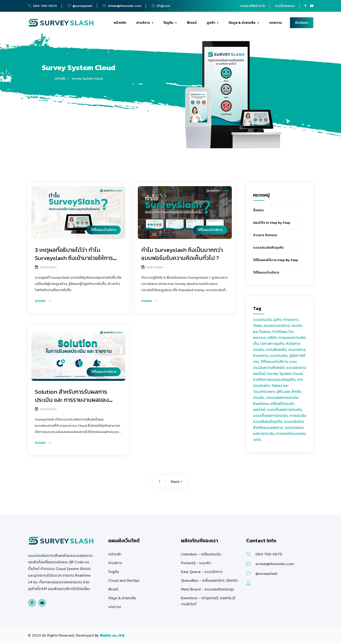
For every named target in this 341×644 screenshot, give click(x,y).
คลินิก (272, 339)
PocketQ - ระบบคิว (196, 564)
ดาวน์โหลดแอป (285, 6)
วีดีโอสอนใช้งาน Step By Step (276, 261)
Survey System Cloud (285, 375)
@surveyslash (82, 6)
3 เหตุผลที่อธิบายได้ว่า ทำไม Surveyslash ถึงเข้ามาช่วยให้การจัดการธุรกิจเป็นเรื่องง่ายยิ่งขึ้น (75, 259)
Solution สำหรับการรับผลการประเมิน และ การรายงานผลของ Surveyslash (73, 401)
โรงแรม (265, 333)
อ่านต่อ (40, 302)
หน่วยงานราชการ (277, 327)
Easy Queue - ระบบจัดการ (202, 572)
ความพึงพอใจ (276, 351)
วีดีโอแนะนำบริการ (266, 274)
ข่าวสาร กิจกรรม (265, 236)
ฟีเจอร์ (192, 23)
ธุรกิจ (278, 321)
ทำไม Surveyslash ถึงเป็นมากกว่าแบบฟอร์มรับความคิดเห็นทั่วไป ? (183, 255)
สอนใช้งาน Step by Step (272, 224)
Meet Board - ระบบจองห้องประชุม (208, 590)
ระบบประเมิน (262, 321)
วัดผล (258, 327)
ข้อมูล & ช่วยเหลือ (242, 23)
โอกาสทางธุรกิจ (272, 345)
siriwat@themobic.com (124, 6)
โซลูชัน (168, 23)
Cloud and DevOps (124, 581)
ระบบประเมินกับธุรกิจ (268, 249)
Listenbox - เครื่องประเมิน (201, 555)
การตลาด (291, 321)
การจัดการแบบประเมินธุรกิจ (274, 381)
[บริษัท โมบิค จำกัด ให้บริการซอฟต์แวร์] (113, 636)
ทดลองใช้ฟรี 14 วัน (253, 6)
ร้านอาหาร (261, 357)
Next (175, 482)
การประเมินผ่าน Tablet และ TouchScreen (278, 387)
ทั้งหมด (258, 211)
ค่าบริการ (143, 23)
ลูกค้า (211, 23)
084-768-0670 (45, 6)
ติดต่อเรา (302, 23)
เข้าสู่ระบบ (161, 6)
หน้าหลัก (120, 23)
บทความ (276, 23)
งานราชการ (297, 351)
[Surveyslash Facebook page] (305, 6)
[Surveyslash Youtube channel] (312, 6)
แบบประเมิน (279, 357)
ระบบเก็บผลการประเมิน (285, 411)
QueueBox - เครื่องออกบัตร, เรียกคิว (209, 581)
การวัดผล (280, 333)
